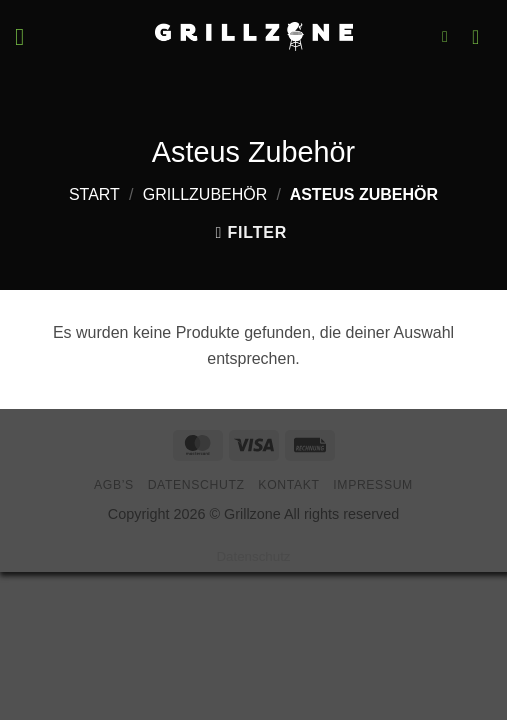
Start (94, 194)
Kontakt (288, 485)
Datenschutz (196, 485)
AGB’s (114, 485)
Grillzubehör (205, 194)
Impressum (373, 485)
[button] (27, 36)
